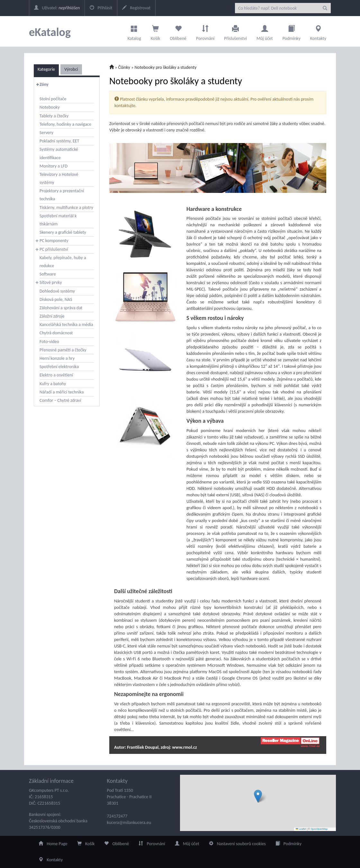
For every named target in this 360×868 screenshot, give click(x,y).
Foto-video (49, 342)
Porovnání (205, 31)
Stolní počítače (53, 99)
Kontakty (318, 31)
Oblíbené (178, 31)
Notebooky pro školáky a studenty (165, 67)
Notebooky (50, 107)
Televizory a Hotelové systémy (59, 178)
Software (48, 274)
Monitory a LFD (54, 166)
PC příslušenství (54, 249)
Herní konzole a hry (57, 358)
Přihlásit (101, 8)
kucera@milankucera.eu (129, 823)
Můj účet (265, 31)
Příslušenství (235, 31)
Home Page (53, 844)
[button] (258, 796)
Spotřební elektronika (59, 367)
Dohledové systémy (57, 291)
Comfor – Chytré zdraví (60, 400)
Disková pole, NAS (56, 299)
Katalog (134, 31)
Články (124, 67)
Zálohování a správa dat (61, 308)
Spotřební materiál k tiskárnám (58, 220)
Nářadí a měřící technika (62, 392)
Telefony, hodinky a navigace (65, 124)
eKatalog (50, 32)
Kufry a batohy (53, 384)
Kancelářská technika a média (66, 325)
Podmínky (292, 31)
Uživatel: (57, 8)
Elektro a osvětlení (56, 375)
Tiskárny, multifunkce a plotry (66, 208)
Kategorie (46, 69)
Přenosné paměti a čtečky (63, 350)
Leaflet (301, 829)
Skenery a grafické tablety (63, 232)
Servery (46, 133)
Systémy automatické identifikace (59, 153)
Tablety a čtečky (54, 116)
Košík (86, 844)
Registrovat (136, 8)
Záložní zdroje (52, 316)
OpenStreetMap (319, 829)
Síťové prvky (51, 282)
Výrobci (71, 69)
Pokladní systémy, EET (59, 141)
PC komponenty (54, 241)
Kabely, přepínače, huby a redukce (63, 262)
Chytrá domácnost (56, 333)
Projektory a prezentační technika (62, 195)
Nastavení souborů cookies (237, 844)
